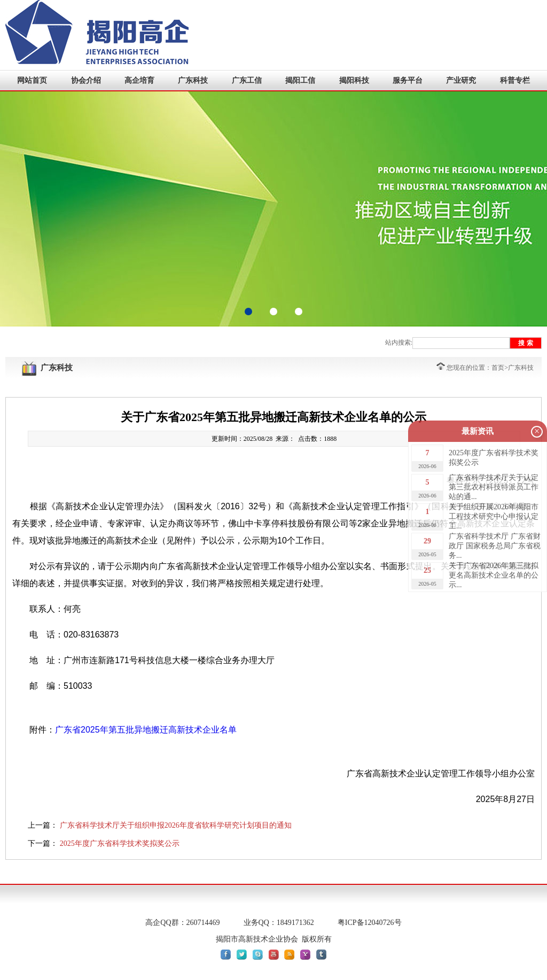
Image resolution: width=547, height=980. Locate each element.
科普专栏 (515, 80)
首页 (498, 368)
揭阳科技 (354, 80)
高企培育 (139, 80)
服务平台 (408, 80)
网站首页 (32, 80)
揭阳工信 (300, 80)
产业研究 (461, 80)
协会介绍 (86, 80)
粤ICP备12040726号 (370, 923)
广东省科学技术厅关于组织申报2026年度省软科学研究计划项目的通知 (176, 825)
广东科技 (193, 80)
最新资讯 (478, 431)
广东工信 (247, 80)
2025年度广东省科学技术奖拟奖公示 (120, 843)
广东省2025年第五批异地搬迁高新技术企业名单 (146, 730)
